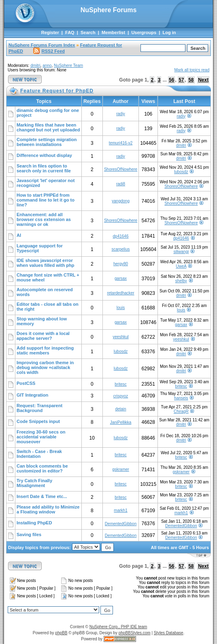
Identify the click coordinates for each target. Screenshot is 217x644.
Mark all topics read (192, 70)
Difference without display (44, 155)
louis (121, 308)
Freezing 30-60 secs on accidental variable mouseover (41, 437)
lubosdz (181, 172)
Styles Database (169, 633)
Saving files (29, 535)
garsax (121, 278)
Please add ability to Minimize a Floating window (48, 509)
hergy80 (121, 264)
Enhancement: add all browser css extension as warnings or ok (44, 219)
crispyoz (121, 396)
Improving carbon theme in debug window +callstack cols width (45, 367)
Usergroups (144, 32)
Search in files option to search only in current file (44, 168)
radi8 (121, 184)
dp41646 (121, 236)
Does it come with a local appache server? (43, 336)
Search (88, 32)
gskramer (121, 469)
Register (50, 32)
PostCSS (26, 383)
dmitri (35, 65)
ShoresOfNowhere (121, 169)
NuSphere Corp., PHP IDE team (118, 627)
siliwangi (181, 252)
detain (120, 409)
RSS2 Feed (49, 51)
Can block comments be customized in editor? (42, 468)
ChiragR (181, 411)
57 (181, 80)
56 (171, 80)
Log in (169, 32)
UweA (181, 266)
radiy (121, 114)
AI (19, 235)
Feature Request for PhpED (57, 91)
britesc (120, 384)
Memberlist (113, 32)
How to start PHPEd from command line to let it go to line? (46, 200)
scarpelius (121, 249)
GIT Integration (32, 395)
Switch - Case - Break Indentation (39, 454)
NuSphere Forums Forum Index (42, 45)
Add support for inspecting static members (45, 350)
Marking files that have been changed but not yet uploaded (48, 127)
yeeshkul (120, 337)
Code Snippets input (38, 421)
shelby (181, 281)
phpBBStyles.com (135, 633)
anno (47, 65)
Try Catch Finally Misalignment (34, 483)
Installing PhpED (34, 523)
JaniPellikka (121, 422)
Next (203, 80)
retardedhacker (120, 293)
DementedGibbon (121, 524)
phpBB (61, 633)
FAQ (70, 32)
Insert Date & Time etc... (42, 496)
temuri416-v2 (121, 143)
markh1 (120, 510)
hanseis (181, 398)
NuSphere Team (68, 65)
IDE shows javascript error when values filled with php (45, 263)
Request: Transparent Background (39, 408)
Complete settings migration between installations (47, 142)
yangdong (121, 201)
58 (191, 80)
